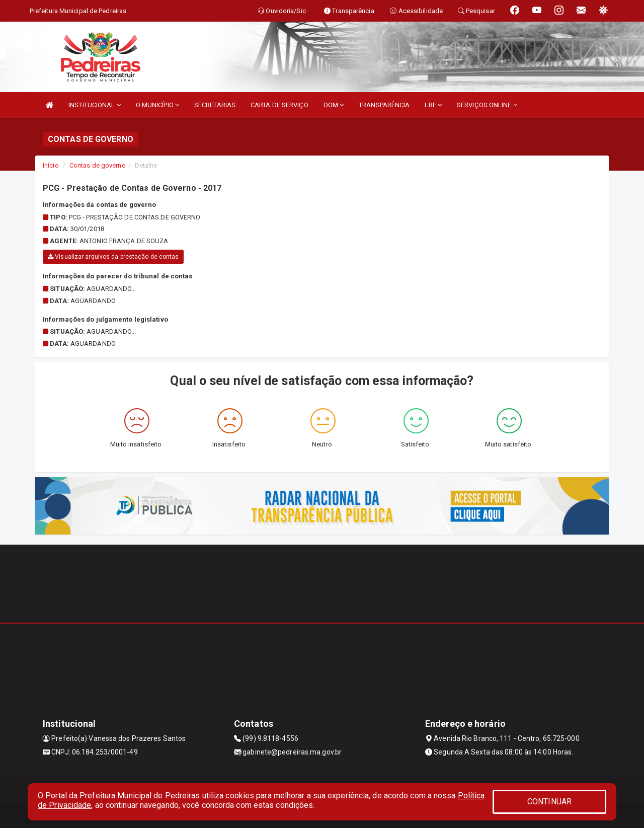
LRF (433, 105)
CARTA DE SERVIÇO (279, 105)
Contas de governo (98, 165)
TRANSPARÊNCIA (384, 105)
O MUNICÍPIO (157, 105)
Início (51, 165)
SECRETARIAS (215, 105)
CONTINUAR (549, 802)
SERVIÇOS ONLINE (487, 105)
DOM (334, 105)
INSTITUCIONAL (95, 105)
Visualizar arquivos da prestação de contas (113, 257)
